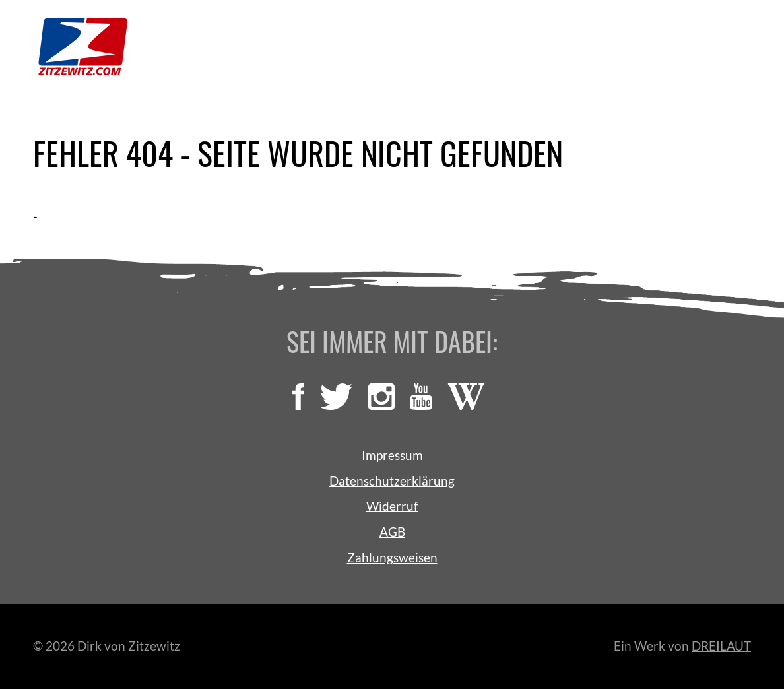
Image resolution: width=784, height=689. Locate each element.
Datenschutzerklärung (392, 481)
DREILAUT (721, 646)
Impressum (392, 455)
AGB (392, 532)
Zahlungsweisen (392, 557)
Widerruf (392, 506)
